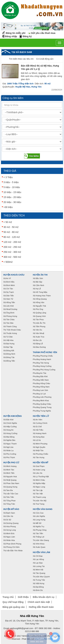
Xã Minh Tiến (9, 473)
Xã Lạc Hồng (38, 559)
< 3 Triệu (8, 177)
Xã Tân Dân (8, 323)
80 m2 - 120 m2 (12, 237)
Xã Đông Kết (9, 351)
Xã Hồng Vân (39, 302)
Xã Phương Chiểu (41, 454)
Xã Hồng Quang (40, 299)
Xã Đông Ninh (9, 354)
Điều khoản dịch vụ (43, 597)
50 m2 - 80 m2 (11, 232)
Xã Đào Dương (39, 347)
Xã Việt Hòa (8, 340)
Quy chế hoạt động (13, 602)
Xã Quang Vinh (39, 316)
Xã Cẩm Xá (8, 516)
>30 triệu (8, 207)
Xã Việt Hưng (39, 583)
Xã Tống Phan (9, 501)
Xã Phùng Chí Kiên (11, 547)
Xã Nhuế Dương (10, 309)
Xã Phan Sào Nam (11, 483)
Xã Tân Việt (38, 494)
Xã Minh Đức (9, 533)
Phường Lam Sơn (41, 390)
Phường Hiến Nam (41, 380)
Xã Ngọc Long (39, 487)
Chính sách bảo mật (39, 602)
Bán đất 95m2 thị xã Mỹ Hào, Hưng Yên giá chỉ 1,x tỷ (40, 67)
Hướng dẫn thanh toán (41, 607)
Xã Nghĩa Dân (9, 440)
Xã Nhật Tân (38, 450)
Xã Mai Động (9, 437)
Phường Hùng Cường (42, 366)
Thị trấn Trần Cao (11, 494)
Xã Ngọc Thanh (10, 444)
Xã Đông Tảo (9, 357)
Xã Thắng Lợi (39, 537)
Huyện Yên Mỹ (41, 463)
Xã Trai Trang (39, 504)
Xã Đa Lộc (37, 340)
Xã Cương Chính (40, 423)
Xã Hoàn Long (39, 470)
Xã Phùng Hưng (10, 316)
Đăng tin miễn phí (16, 33)
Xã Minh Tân (9, 470)
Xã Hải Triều (38, 430)
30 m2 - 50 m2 (11, 227)
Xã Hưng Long (10, 530)
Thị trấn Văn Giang (41, 540)
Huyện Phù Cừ (11, 463)
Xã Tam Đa (8, 490)
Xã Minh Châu (39, 480)
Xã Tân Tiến (38, 533)
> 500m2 (8, 262)
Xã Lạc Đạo (38, 563)
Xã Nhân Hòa (9, 540)
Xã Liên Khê (9, 306)
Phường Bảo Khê (40, 376)
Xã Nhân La (8, 450)
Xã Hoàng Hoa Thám (42, 296)
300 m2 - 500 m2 (12, 257)
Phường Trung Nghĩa (42, 411)
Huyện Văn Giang (43, 509)
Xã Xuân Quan (39, 547)
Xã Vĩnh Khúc (39, 544)
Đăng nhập (11, 36)
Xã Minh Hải (38, 570)
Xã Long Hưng (39, 520)
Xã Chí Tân (8, 289)
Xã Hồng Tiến (9, 302)
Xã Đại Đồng (38, 587)
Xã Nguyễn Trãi (39, 306)
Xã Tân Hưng (39, 457)
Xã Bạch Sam (9, 513)
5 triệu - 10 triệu (12, 187)
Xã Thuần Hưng (10, 333)
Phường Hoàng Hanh (42, 359)
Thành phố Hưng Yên (45, 352)
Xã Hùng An (8, 430)
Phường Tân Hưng (41, 363)
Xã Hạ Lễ (37, 289)
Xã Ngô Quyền (39, 447)
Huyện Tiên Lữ (41, 416)
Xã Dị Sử (7, 520)
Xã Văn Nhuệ (39, 333)
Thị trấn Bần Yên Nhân (13, 551)
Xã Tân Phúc (38, 320)
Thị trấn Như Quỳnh (41, 577)
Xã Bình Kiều (9, 282)
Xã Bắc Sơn (38, 278)
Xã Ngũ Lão (8, 447)
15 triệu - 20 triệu (12, 197)
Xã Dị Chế (37, 427)
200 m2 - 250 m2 (12, 247)
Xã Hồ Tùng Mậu (40, 292)
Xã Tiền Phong (39, 326)
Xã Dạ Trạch (9, 292)
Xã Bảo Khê (8, 420)
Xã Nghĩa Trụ (39, 526)
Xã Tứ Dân (8, 337)
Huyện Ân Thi (40, 275)
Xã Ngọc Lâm (9, 537)
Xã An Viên (38, 420)
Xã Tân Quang (39, 573)
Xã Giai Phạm (39, 466)
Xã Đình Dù (38, 590)
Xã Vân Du (37, 330)
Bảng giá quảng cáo (14, 607)
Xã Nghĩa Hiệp (39, 483)
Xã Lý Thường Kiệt (41, 477)
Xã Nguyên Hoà (10, 477)
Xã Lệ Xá (37, 440)
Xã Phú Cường (10, 454)
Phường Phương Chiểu (43, 356)
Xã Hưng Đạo (39, 437)
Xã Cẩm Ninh (39, 285)
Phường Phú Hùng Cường (44, 370)
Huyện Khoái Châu (14, 275)
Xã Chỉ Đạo (38, 556)
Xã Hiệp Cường (10, 427)
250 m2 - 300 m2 (12, 252)
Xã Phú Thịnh (9, 457)
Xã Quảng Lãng (40, 313)
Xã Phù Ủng (38, 309)
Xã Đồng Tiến (9, 361)
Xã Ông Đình (9, 313)
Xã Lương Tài (39, 566)
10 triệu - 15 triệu (12, 192)
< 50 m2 (8, 222)
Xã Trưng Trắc (39, 580)
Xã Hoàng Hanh (40, 433)
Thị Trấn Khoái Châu (12, 330)
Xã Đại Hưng (9, 344)
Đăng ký (27, 36)
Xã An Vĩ (7, 278)
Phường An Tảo (40, 373)
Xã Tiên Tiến (9, 497)
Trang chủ (8, 597)
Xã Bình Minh (9, 285)
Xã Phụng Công (40, 530)
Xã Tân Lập (38, 490)
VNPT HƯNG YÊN (44, 639)
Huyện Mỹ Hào (11, 509)
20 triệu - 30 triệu (12, 202)
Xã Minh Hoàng (10, 466)
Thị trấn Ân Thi (39, 323)
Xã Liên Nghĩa (39, 516)
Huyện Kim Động (13, 416)
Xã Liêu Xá (38, 473)
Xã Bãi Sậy (38, 282)
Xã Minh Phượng (40, 444)
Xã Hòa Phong (10, 526)
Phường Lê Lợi (39, 394)
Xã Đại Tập (8, 347)
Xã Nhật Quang (10, 480)
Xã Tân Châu (9, 320)
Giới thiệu (23, 597)
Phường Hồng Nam (41, 387)
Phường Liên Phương (42, 397)
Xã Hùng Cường (10, 433)
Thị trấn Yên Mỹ (40, 501)
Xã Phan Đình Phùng (12, 544)
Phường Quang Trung (42, 407)
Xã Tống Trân (9, 504)
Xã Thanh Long (39, 497)
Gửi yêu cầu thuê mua (43, 33)
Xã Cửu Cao (38, 513)
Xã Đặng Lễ (38, 344)
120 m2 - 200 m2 (12, 242)
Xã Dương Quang (11, 523)
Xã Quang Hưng (10, 487)
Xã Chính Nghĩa (10, 423)
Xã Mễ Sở (37, 523)
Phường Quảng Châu (42, 404)
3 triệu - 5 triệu (11, 182)
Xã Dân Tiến (9, 296)
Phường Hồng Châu (42, 383)
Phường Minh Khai (41, 401)
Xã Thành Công (10, 326)
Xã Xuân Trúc (39, 337)
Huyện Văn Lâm (42, 552)
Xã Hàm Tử (8, 299)
